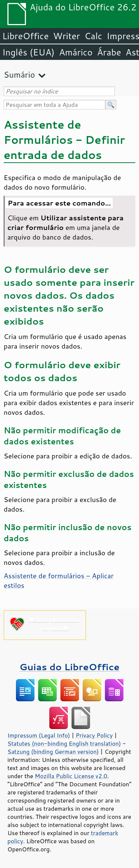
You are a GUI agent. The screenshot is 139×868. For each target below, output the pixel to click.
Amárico (76, 52)
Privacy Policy (94, 735)
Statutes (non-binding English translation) (64, 743)
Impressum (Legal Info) (39, 735)
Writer (66, 36)
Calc (93, 36)
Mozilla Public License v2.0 (71, 776)
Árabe (109, 52)
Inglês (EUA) (28, 52)
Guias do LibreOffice (70, 667)
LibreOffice (25, 36)
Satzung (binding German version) (53, 752)
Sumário (19, 74)
